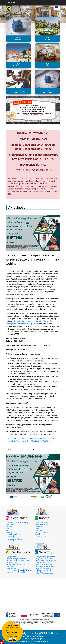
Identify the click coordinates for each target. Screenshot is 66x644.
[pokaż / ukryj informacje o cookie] (3, 641)
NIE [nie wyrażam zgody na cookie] (14, 639)
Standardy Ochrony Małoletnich (33, 637)
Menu (12, 3)
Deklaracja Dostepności (33, 635)
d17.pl (46, 641)
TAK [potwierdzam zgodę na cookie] (11, 639)
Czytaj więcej (12, 634)
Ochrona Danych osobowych (33, 639)
